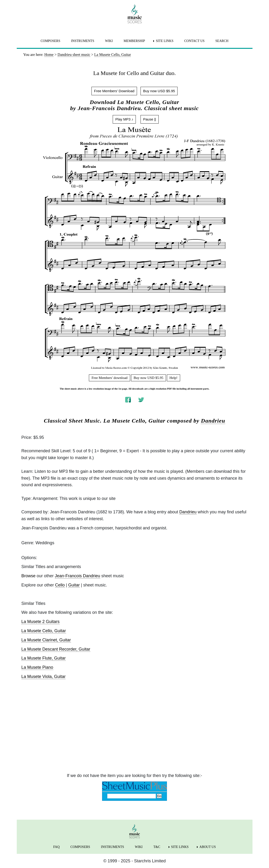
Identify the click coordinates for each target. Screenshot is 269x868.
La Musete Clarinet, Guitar (46, 640)
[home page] (135, 14)
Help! (174, 378)
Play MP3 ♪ (124, 119)
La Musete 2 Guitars (41, 622)
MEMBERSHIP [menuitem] (134, 41)
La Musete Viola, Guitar (44, 677)
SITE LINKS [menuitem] (165, 41)
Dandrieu (213, 421)
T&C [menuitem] (157, 847)
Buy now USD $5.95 (159, 91)
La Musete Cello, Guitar (44, 631)
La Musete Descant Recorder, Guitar (56, 649)
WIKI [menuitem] (109, 41)
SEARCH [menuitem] (222, 41)
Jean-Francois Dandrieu (78, 576)
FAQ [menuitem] (56, 847)
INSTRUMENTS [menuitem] (83, 41)
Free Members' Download (114, 91)
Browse (29, 576)
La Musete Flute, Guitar (44, 658)
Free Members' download (110, 378)
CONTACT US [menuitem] (194, 41)
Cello (60, 585)
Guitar (74, 585)
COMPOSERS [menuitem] (50, 41)
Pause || (150, 119)
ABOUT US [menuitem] (208, 847)
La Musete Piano (37, 667)
